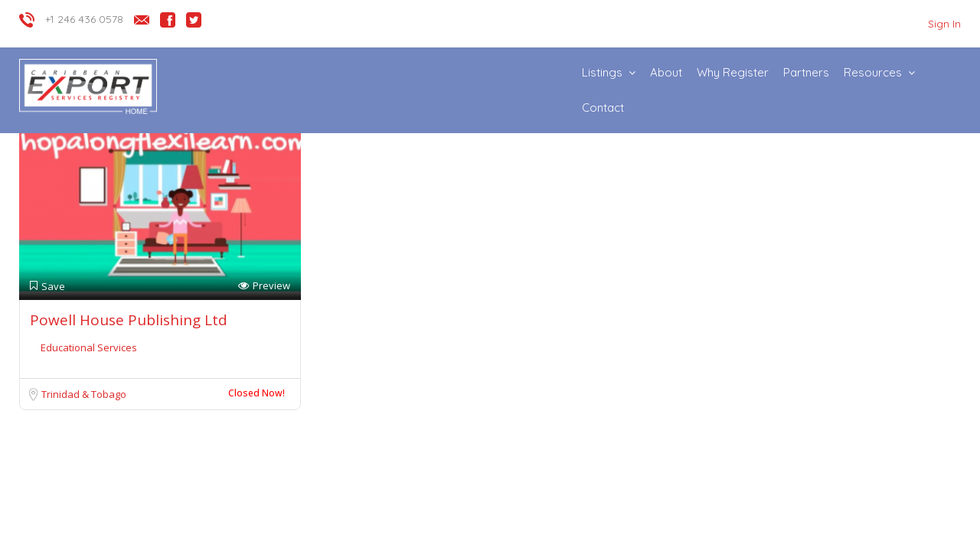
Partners (806, 72)
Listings (602, 72)
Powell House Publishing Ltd (129, 320)
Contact (603, 108)
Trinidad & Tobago (84, 394)
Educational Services (89, 347)
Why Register (733, 72)
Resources (873, 72)
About (666, 72)
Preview (264, 286)
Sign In (944, 24)
